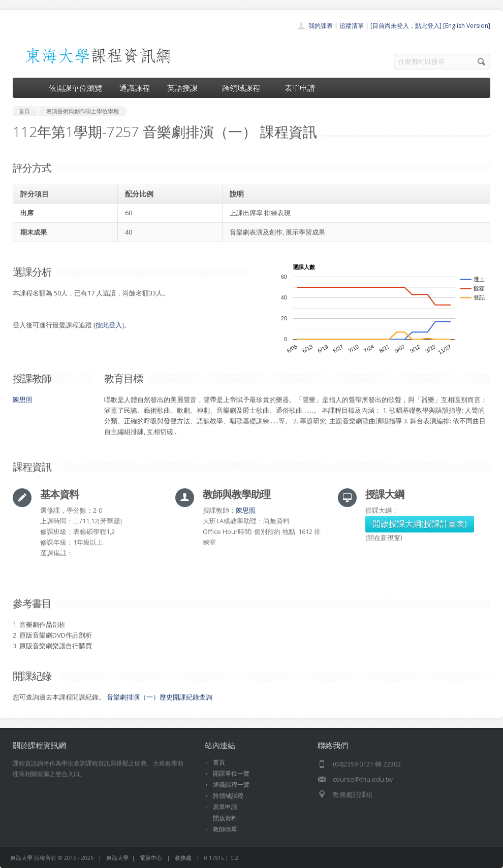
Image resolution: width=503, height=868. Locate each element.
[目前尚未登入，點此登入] (406, 26)
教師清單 (225, 829)
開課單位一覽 (231, 773)
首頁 (219, 762)
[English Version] (467, 26)
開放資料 (225, 818)
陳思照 (23, 399)
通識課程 (135, 88)
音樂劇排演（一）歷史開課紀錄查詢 (160, 697)
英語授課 (186, 88)
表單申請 (300, 88)
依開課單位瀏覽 (75, 88)
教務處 (183, 858)
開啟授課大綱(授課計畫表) (420, 524)
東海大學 (21, 858)
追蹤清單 (352, 26)
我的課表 (321, 26)
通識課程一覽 (231, 784)
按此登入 (109, 325)
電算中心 (151, 858)
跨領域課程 (245, 88)
